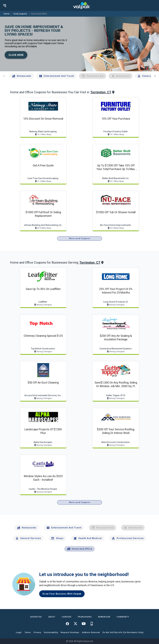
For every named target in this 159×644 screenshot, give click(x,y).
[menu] (5, 5)
